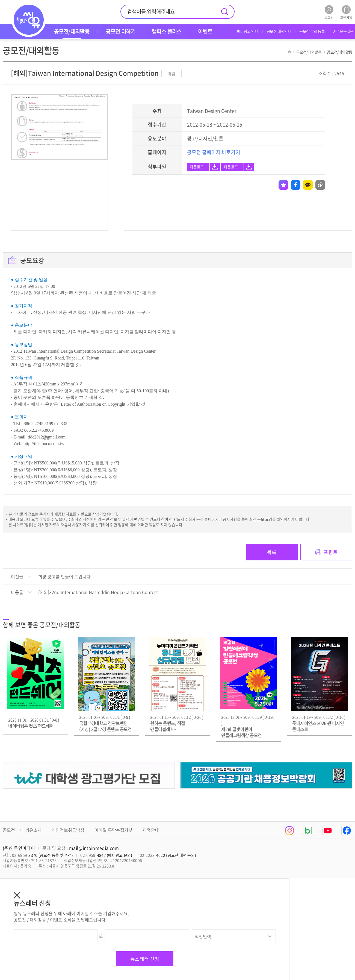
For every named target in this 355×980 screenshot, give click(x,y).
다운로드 (197, 167)
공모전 (9, 830)
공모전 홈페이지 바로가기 (214, 152)
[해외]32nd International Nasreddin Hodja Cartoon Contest (98, 592)
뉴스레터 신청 (145, 959)
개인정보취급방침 (68, 830)
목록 (272, 552)
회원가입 (346, 12)
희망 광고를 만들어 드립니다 (64, 577)
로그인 (329, 12)
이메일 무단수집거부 (113, 830)
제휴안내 (151, 830)
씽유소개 (33, 830)
